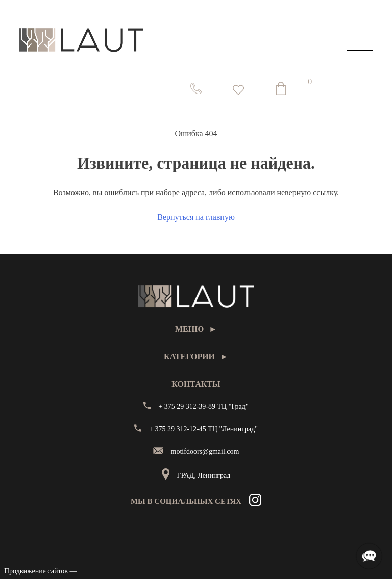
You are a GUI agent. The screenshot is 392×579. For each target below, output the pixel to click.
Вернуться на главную (196, 217)
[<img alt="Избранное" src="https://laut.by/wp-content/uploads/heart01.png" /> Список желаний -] (238, 90)
